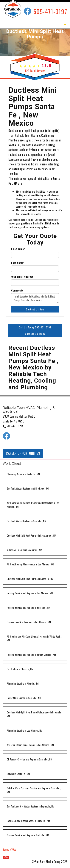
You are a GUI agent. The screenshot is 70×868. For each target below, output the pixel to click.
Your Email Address (23, 277)
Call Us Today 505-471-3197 (35, 327)
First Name (18, 249)
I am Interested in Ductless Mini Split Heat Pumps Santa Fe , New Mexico (35, 298)
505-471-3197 (50, 11)
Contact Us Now (35, 309)
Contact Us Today (35, 334)
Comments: (18, 290)
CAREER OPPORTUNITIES (23, 453)
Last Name (18, 263)
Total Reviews (35, 71)
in (23, 474)
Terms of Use (9, 849)
